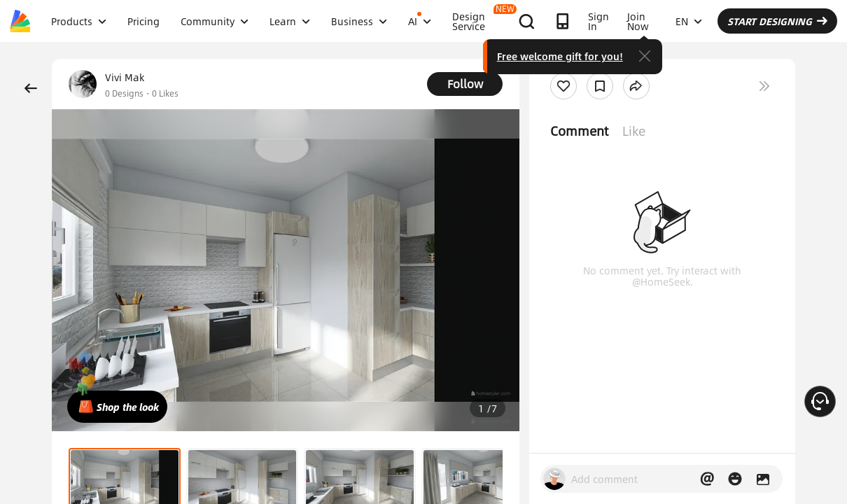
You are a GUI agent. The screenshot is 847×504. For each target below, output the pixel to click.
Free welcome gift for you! (560, 56)
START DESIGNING (777, 21)
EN (689, 21)
